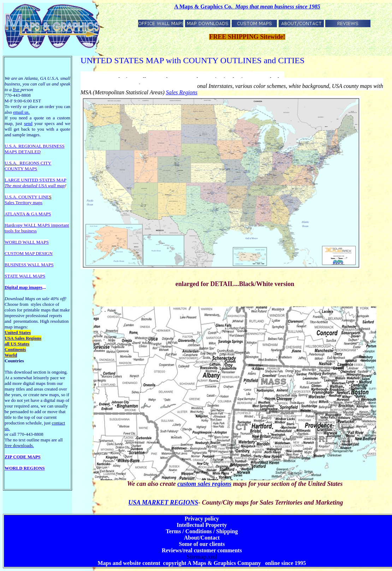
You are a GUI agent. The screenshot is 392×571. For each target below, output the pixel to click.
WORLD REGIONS (25, 468)
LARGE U (14, 180)
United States (18, 332)
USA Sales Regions (23, 338)
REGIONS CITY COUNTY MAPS (28, 166)
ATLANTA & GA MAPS (28, 214)
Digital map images (23, 287)
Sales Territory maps (23, 203)
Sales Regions (182, 92)
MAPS (11, 152)
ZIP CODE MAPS (23, 457)
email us (21, 112)
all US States (17, 344)
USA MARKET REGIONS (163, 502)
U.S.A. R (13, 146)
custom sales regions (204, 484)
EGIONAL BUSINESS (43, 146)
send (28, 123)
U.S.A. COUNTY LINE (27, 197)
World (11, 355)
